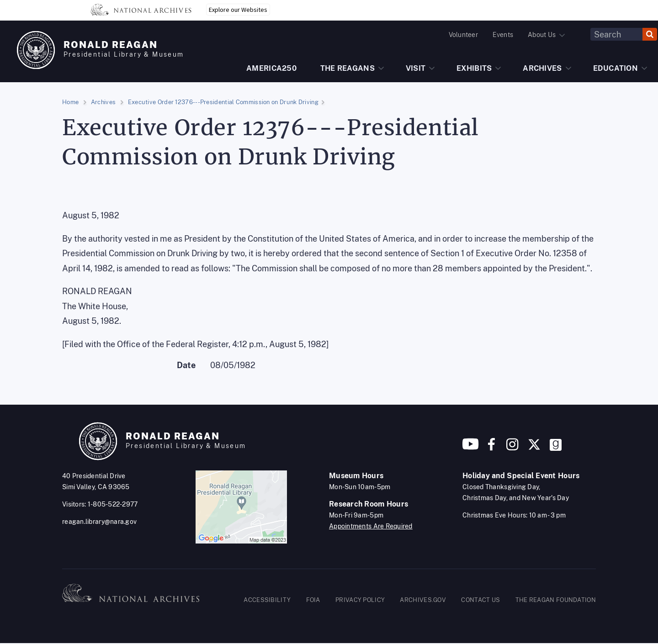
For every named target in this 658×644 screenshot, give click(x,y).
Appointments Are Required (371, 526)
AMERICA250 (271, 68)
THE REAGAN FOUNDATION (556, 600)
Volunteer (463, 35)
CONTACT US (480, 600)
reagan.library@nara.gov (99, 522)
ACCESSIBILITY (267, 600)
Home (70, 102)
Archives (103, 102)
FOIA (313, 600)
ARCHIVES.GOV (423, 600)
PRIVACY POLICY (360, 600)
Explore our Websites (238, 10)
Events (503, 35)
